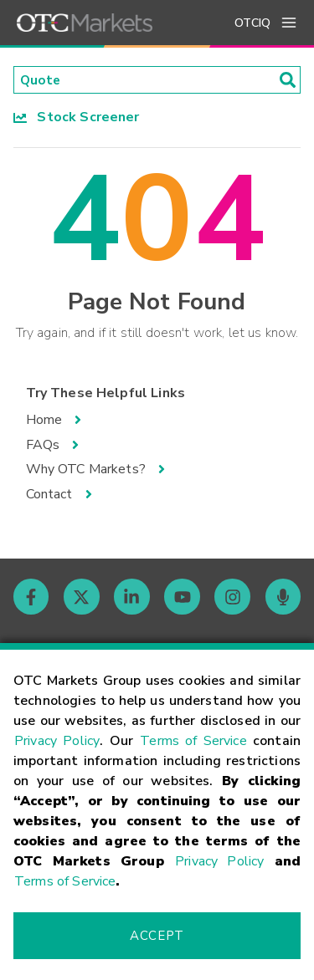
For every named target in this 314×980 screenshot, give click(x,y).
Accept (157, 936)
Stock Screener (77, 118)
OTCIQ (252, 23)
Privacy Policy (57, 741)
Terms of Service (193, 741)
